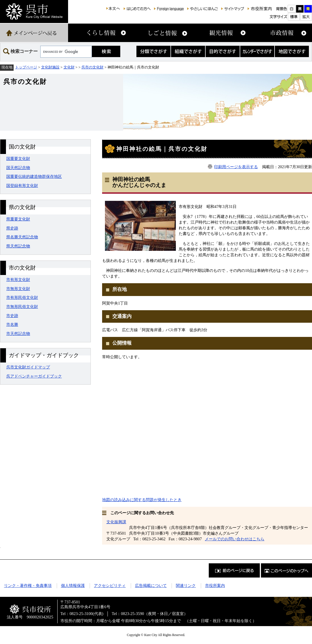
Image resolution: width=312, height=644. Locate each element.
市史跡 (12, 316)
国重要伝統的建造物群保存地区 (34, 176)
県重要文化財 (18, 219)
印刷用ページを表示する (236, 167)
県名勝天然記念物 (22, 237)
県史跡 (12, 228)
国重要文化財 (18, 159)
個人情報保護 (73, 585)
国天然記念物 (18, 168)
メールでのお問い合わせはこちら (235, 539)
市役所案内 (215, 585)
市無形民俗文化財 (22, 307)
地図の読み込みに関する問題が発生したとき (142, 500)
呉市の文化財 (92, 67)
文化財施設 (50, 67)
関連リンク (186, 585)
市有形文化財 (18, 280)
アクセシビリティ (110, 585)
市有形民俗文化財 (22, 297)
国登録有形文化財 (22, 186)
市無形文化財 (18, 289)
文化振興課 (116, 522)
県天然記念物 (18, 246)
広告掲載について (151, 585)
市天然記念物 (18, 334)
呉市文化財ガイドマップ (28, 367)
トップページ (26, 67)
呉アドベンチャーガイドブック (34, 376)
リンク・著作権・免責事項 (28, 585)
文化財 (69, 67)
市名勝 (12, 324)
